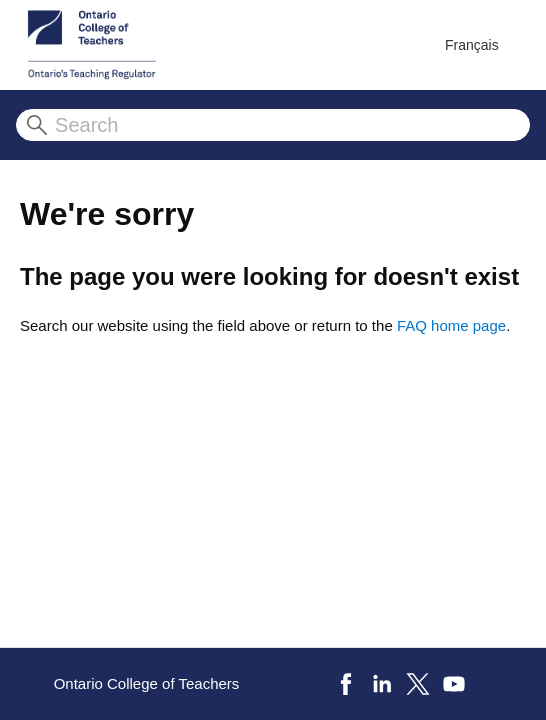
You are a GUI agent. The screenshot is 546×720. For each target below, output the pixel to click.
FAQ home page (451, 325)
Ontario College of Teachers (147, 683)
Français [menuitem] (472, 45)
